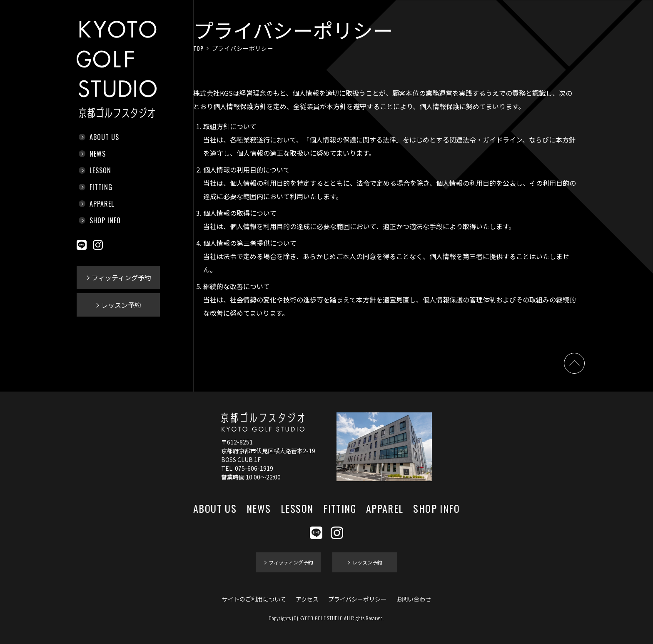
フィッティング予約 (121, 277)
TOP (198, 48)
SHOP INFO (105, 220)
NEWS (98, 154)
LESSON (100, 170)
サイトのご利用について (254, 599)
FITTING (101, 187)
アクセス (307, 599)
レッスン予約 (121, 305)
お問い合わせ (414, 599)
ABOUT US (104, 137)
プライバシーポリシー (357, 599)
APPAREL (102, 204)
